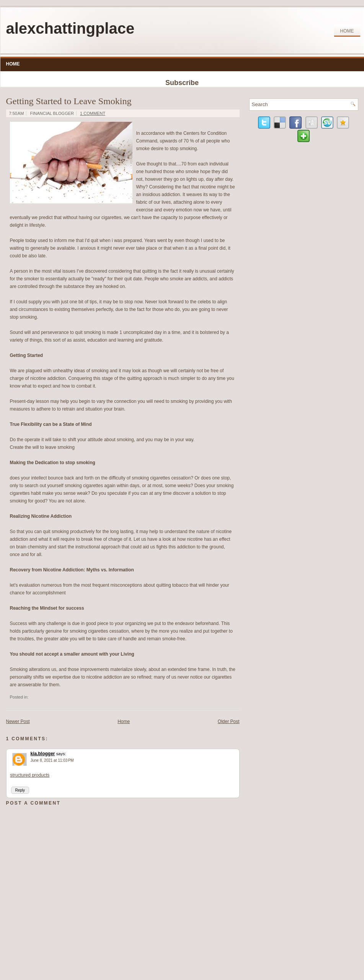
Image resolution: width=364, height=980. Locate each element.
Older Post (229, 722)
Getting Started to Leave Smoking (69, 101)
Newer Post (18, 722)
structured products (30, 775)
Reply (20, 790)
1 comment (93, 113)
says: (61, 754)
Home (347, 31)
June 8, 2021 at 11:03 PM (52, 760)
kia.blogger (43, 754)
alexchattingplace (70, 28)
